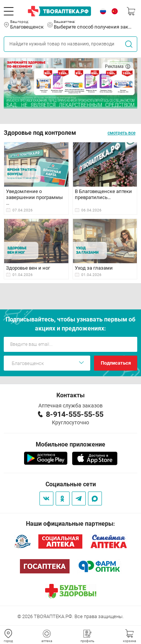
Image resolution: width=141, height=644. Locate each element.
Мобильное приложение (70, 444)
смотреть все (121, 133)
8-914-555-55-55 (75, 414)
